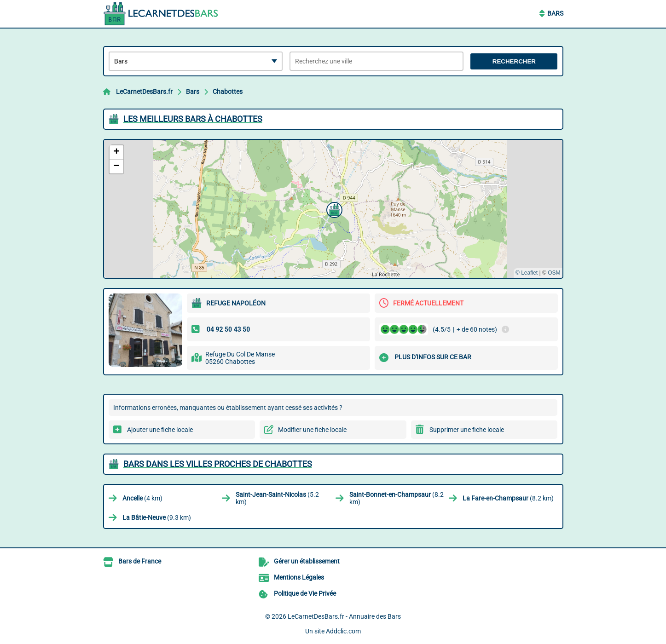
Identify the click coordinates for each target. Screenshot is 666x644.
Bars (555, 13)
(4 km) (142, 498)
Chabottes (228, 92)
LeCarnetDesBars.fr (144, 92)
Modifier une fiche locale (312, 430)
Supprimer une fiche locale (467, 430)
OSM (554, 273)
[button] (333, 209)
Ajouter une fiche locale (160, 430)
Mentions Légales (299, 577)
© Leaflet (527, 273)
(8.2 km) (397, 498)
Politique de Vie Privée (305, 593)
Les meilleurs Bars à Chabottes (193, 119)
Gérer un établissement (307, 561)
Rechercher (514, 61)
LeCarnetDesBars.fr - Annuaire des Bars (344, 616)
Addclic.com (343, 631)
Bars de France (140, 561)
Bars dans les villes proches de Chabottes (218, 464)
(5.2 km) (277, 498)
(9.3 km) (157, 517)
